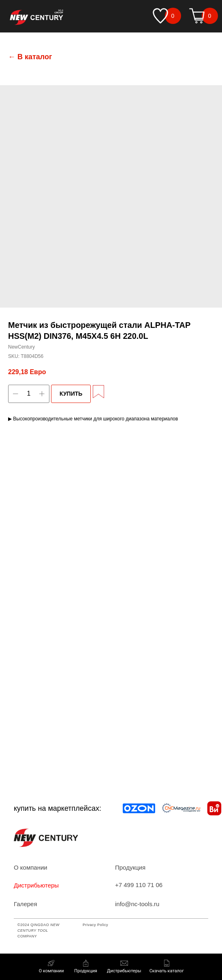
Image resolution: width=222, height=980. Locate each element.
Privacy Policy (95, 925)
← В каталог (30, 57)
